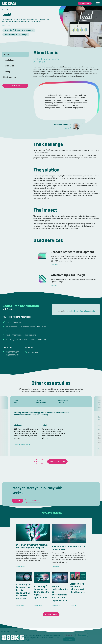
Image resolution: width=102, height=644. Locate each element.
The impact (8, 72)
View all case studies (57, 461)
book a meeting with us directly (83, 311)
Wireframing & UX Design (16, 35)
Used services (10, 77)
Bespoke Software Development (19, 30)
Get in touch (15, 86)
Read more (56, 567)
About (6, 54)
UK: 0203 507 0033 (12, 352)
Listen (72, 605)
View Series (20, 567)
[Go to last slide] (37, 462)
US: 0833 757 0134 (12, 355)
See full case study (21, 444)
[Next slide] (42, 462)
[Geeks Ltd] (9, 3)
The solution (9, 66)
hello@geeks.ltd (33, 352)
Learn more (55, 265)
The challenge (9, 60)
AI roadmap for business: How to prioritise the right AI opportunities (42, 592)
